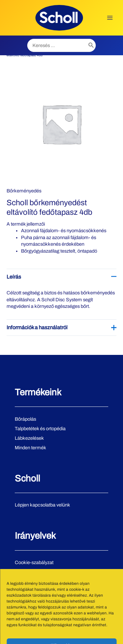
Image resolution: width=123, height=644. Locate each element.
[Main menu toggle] (110, 18)
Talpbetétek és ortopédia (40, 429)
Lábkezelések (29, 438)
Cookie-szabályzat (34, 562)
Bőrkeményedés (24, 191)
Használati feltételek (36, 582)
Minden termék (31, 448)
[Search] (91, 45)
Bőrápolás (25, 419)
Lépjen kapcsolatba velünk (42, 505)
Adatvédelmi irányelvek (39, 572)
